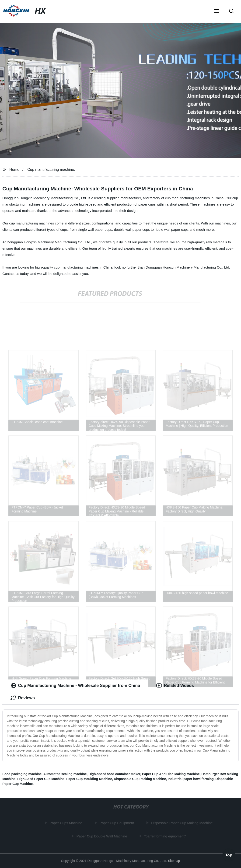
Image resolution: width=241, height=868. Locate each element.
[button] (217, 11)
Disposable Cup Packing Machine (140, 779)
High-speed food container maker (114, 774)
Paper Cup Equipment (117, 823)
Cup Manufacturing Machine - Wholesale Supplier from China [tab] (75, 686)
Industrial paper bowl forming (191, 779)
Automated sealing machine (65, 774)
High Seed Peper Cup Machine (41, 779)
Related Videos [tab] (175, 686)
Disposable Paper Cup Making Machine (183, 823)
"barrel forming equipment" (166, 836)
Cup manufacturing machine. (51, 170)
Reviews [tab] (23, 698)
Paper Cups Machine (66, 823)
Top (229, 855)
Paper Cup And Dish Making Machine (171, 774)
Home (14, 170)
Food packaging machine (22, 774)
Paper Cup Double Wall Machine (102, 836)
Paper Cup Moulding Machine (89, 779)
